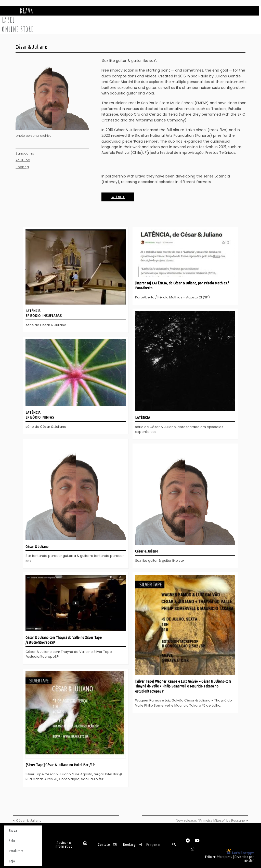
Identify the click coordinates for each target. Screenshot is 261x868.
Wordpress (225, 856)
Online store (18, 29)
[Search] (174, 844)
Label (8, 20)
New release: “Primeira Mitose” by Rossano (210, 820)
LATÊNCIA (143, 418)
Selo (12, 840)
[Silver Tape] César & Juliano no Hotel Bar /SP (60, 764)
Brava (27, 11)
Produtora (16, 850)
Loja (12, 860)
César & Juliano (37, 546)
